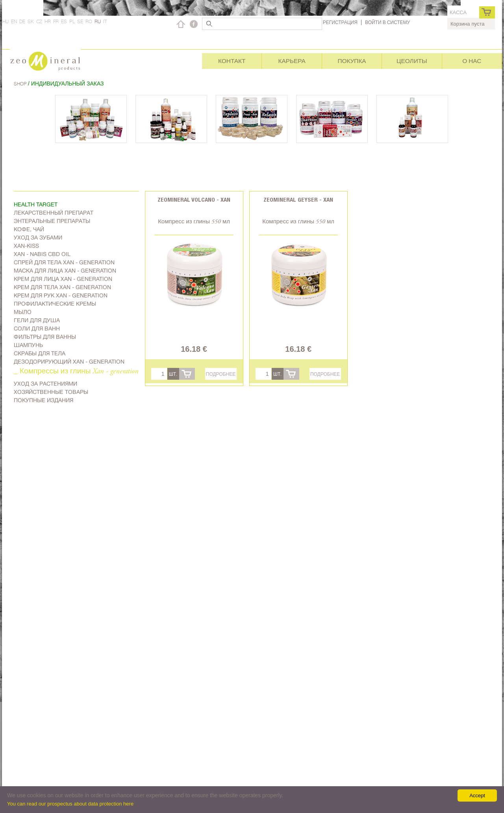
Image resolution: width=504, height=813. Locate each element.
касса (458, 12)
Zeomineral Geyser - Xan (298, 200)
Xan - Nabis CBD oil (42, 254)
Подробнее (221, 374)
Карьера (292, 61)
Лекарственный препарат (54, 213)
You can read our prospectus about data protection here (70, 804)
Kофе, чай (29, 229)
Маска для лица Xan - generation (65, 271)
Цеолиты (412, 61)
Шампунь (28, 345)
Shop (21, 84)
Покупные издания (44, 400)
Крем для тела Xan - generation (62, 287)
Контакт (232, 61)
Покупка (352, 61)
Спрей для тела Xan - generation (64, 262)
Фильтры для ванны (45, 337)
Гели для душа (37, 320)
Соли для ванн (37, 329)
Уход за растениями (45, 384)
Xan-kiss (26, 246)
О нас (472, 61)
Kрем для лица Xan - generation (63, 279)
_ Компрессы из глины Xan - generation (76, 372)
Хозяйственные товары (51, 392)
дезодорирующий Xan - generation (69, 362)
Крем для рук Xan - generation (61, 295)
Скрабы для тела (40, 353)
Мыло (23, 312)
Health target (36, 204)
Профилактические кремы (55, 304)
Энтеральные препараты (52, 221)
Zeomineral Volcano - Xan (194, 200)
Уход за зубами (38, 238)
